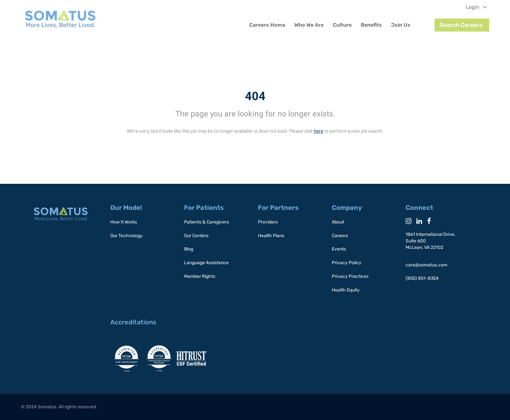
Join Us (401, 25)
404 (255, 96)
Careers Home (267, 25)
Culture (342, 25)
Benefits (371, 25)
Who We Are (309, 25)
